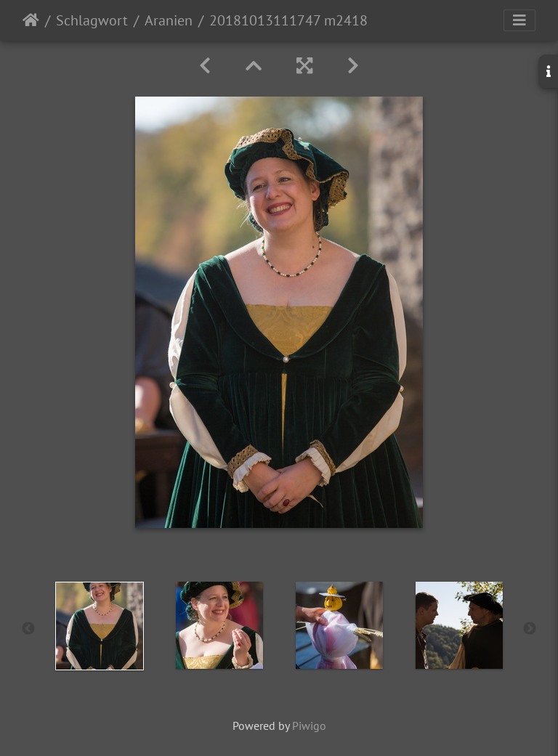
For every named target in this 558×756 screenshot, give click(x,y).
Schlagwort (92, 20)
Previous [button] (28, 629)
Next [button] (530, 629)
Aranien (169, 20)
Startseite (31, 20)
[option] (99, 626)
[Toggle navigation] (519, 20)
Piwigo (309, 725)
